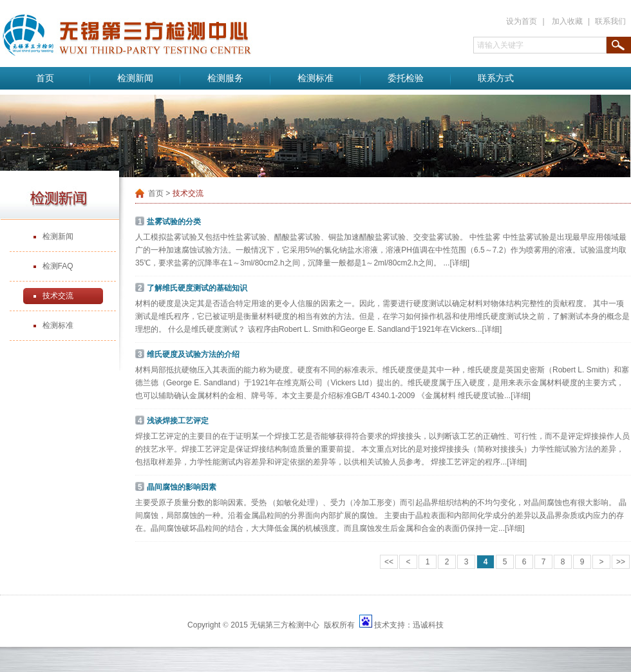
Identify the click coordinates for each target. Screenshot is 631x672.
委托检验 (406, 78)
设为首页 (522, 21)
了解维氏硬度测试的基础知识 (197, 288)
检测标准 (315, 78)
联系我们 (610, 21)
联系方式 (496, 78)
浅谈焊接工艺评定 (178, 421)
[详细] (459, 263)
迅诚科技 (428, 625)
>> (621, 562)
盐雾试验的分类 (174, 222)
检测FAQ (58, 266)
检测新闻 (135, 78)
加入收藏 (567, 21)
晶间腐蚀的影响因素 (182, 487)
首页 (45, 78)
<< (389, 562)
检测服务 (225, 78)
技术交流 (58, 296)
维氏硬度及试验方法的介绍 (193, 354)
